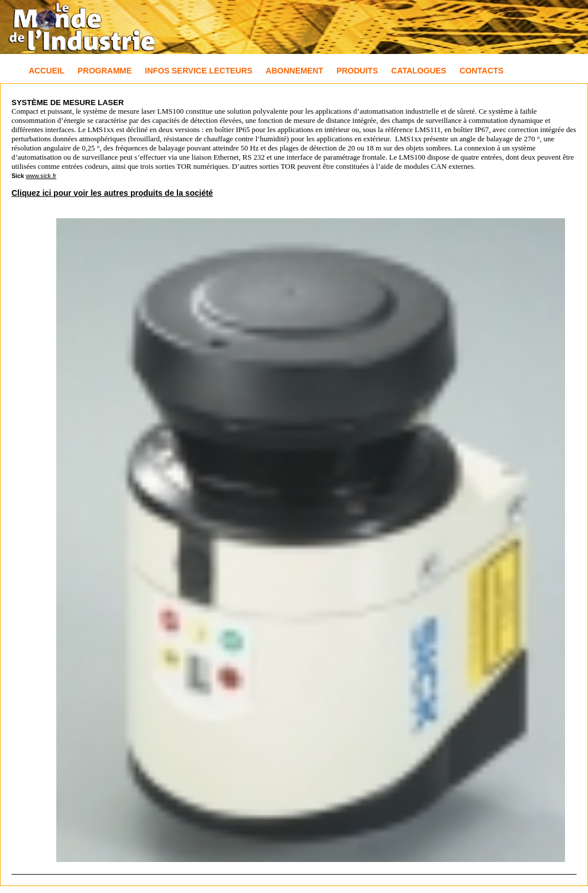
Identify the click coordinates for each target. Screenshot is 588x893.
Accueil (47, 71)
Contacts (481, 71)
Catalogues (419, 71)
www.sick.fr (41, 176)
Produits (357, 71)
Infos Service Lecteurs (198, 71)
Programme (105, 71)
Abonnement (295, 71)
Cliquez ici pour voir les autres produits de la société (112, 193)
